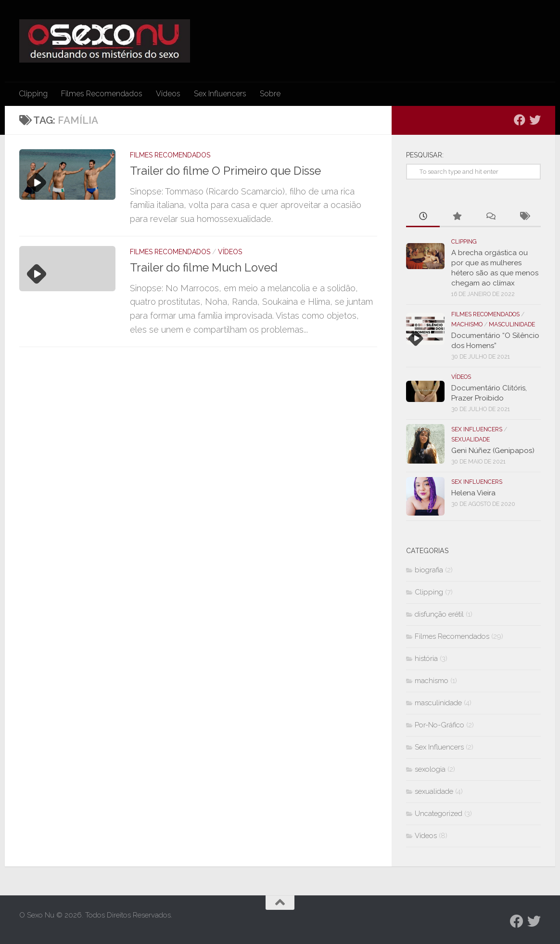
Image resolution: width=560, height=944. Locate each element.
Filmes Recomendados (102, 94)
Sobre (270, 94)
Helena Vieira (473, 493)
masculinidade (512, 324)
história (426, 659)
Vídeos (168, 94)
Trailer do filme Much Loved (204, 268)
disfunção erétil (439, 614)
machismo (467, 324)
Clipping (33, 94)
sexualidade (471, 440)
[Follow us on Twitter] (535, 120)
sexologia (430, 769)
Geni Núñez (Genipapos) (493, 451)
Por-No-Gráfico (439, 725)
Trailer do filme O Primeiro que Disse (225, 171)
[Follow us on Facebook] (520, 120)
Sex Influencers (220, 94)
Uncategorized (439, 814)
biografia (429, 570)
